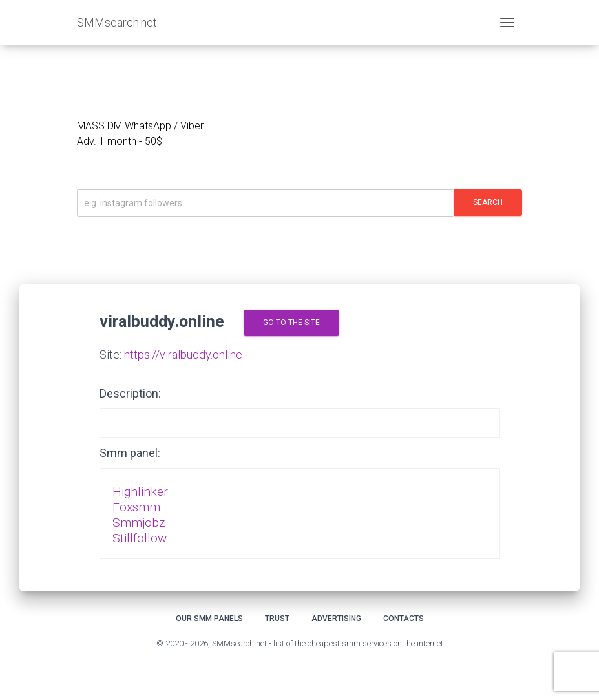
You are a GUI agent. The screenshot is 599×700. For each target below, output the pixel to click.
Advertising (336, 619)
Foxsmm (136, 507)
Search (488, 202)
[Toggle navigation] (507, 23)
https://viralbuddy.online (183, 355)
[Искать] (265, 203)
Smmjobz (139, 523)
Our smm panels (209, 619)
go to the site (291, 323)
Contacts (404, 619)
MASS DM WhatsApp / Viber (140, 126)
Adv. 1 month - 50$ (120, 141)
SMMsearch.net (117, 22)
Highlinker (140, 492)
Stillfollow (140, 538)
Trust (277, 619)
